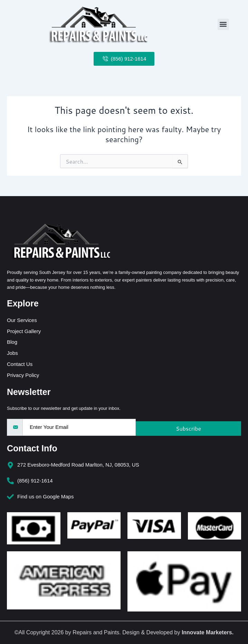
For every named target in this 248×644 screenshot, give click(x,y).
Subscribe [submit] (188, 428)
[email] (79, 427)
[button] (223, 24)
